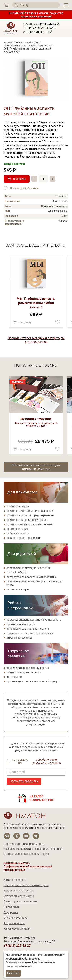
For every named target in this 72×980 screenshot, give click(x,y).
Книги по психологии (27, 42)
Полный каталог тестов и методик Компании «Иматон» (36, 467)
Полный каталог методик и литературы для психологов (36, 340)
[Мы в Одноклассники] (17, 836)
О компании (11, 907)
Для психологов (23, 492)
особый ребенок (17, 572)
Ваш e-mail (17, 772)
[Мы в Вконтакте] (7, 836)
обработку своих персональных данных (47, 761)
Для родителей (22, 554)
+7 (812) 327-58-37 (17, 946)
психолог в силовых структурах (26, 520)
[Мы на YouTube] (26, 836)
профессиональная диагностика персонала (34, 620)
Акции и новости (14, 923)
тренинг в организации (21, 624)
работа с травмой (18, 533)
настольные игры (18, 589)
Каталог (8, 42)
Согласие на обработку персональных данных (33, 849)
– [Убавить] (34, 179)
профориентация (17, 529)
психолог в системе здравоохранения (30, 515)
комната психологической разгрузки (30, 633)
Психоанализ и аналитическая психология (27, 46)
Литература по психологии (20, 901)
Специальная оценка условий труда (26, 854)
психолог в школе (18, 506)
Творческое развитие (18, 654)
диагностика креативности (24, 672)
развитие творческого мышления (28, 668)
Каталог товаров (14, 880)
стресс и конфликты (19, 638)
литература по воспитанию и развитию (31, 577)
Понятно (13, 973)
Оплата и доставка (16, 918)
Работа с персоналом (21, 605)
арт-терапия (14, 677)
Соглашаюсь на (39, 761)
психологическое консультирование (30, 524)
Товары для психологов (19, 891)
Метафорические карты (19, 896)
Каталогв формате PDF (42, 798)
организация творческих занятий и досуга (33, 681)
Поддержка (11, 912)
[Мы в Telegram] (36, 836)
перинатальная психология (24, 538)
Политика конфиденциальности (24, 844)
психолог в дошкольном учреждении (30, 511)
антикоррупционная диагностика (28, 629)
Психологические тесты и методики (26, 885)
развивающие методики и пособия (29, 568)
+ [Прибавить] (53, 179)
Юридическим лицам (17, 929)
